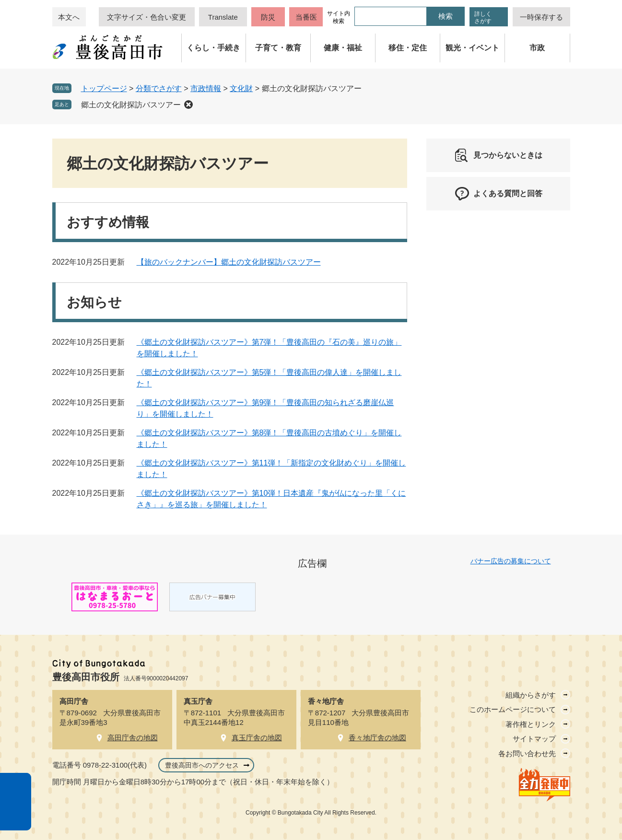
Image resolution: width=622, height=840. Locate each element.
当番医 (306, 17)
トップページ (104, 88)
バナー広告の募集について (511, 561)
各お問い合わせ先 (527, 753)
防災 (268, 17)
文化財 (241, 88)
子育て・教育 (278, 48)
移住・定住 (408, 48)
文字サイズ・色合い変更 (147, 17)
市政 (537, 48)
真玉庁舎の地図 (257, 738)
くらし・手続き (213, 48)
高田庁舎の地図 (133, 738)
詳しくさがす (483, 17)
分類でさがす (159, 88)
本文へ (69, 17)
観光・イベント (472, 48)
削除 (188, 105)
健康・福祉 (343, 48)
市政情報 (206, 88)
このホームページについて (513, 709)
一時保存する (541, 17)
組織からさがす (531, 695)
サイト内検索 (339, 17)
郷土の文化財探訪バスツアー (131, 105)
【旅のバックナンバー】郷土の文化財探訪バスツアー (229, 262)
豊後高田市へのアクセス (202, 765)
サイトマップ (534, 739)
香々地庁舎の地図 (377, 738)
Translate (223, 17)
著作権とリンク (531, 724)
